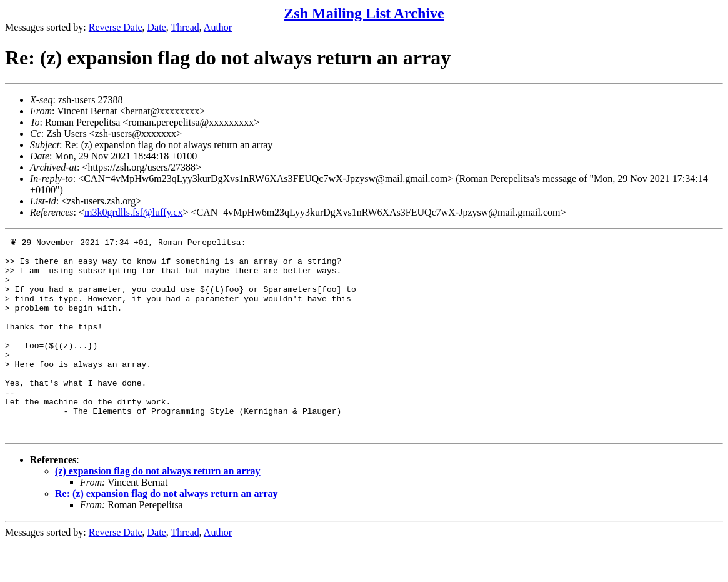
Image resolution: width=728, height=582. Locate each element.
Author (218, 27)
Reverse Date (116, 27)
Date (157, 27)
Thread (185, 27)
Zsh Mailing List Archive (364, 13)
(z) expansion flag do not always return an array (158, 510)
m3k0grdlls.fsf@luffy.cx (133, 212)
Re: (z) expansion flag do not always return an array (167, 532)
